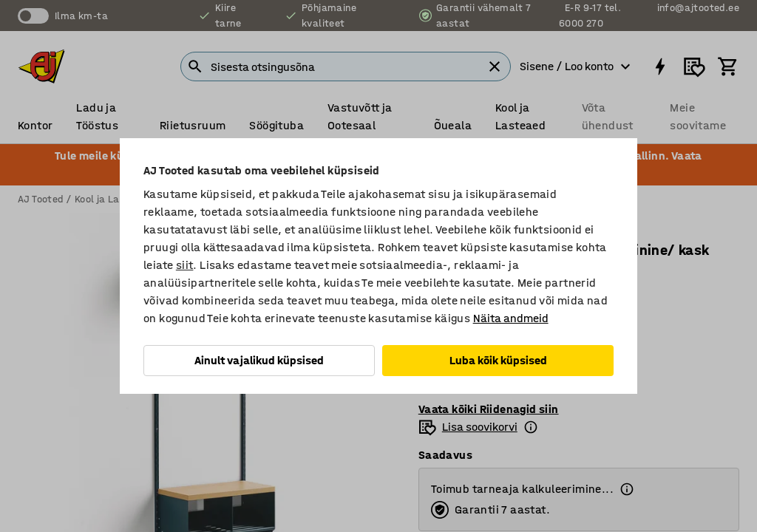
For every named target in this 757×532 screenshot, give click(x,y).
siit (185, 265)
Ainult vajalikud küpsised (259, 360)
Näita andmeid (511, 318)
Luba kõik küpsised (498, 360)
